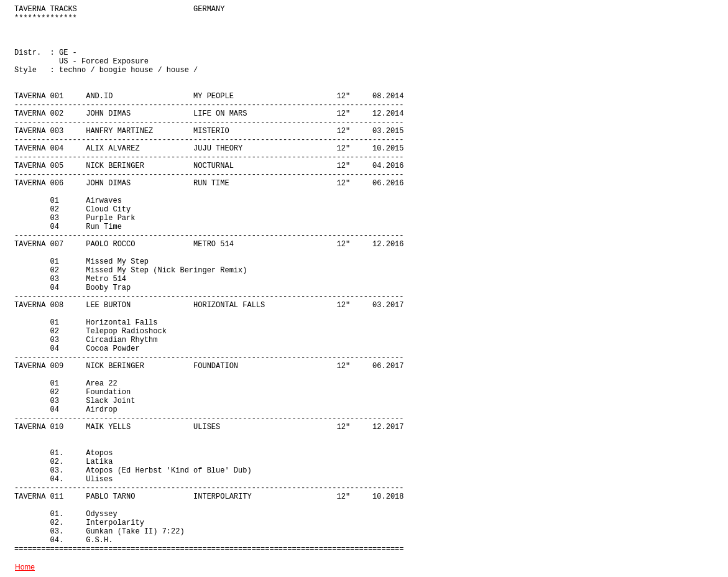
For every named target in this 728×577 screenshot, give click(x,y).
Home (25, 567)
